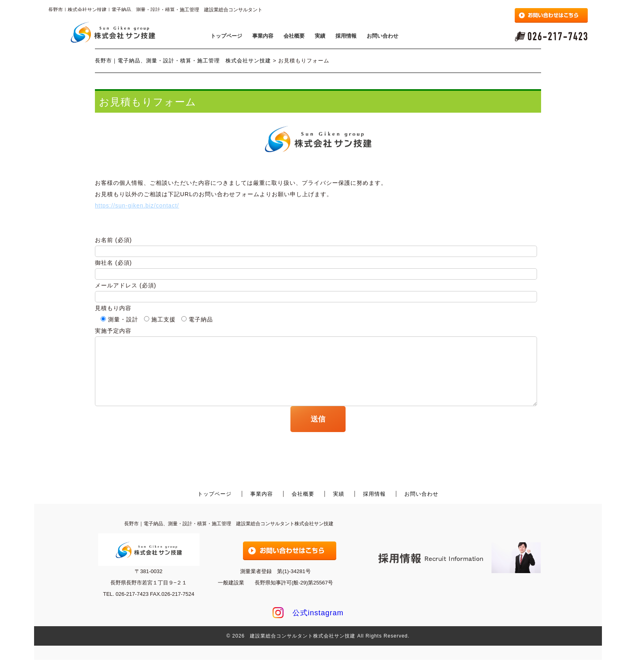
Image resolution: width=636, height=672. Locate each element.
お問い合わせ (382, 36)
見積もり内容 (113, 308)
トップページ (226, 36)
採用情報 (346, 36)
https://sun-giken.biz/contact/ (137, 205)
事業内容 (263, 36)
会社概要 (294, 36)
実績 (320, 36)
